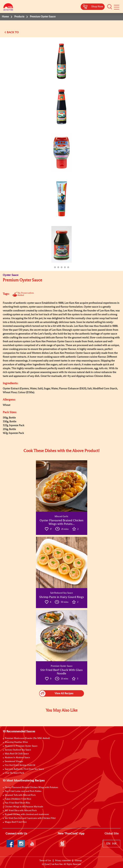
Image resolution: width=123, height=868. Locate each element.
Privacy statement (63, 861)
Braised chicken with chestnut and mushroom (27, 814)
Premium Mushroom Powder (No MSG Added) (27, 738)
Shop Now (97, 7)
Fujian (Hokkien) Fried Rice (18, 799)
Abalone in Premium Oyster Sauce (21, 746)
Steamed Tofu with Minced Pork (20, 795)
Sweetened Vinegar (14, 761)
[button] (110, 7)
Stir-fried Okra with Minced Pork (21, 811)
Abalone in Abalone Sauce (17, 758)
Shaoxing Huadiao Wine (16, 742)
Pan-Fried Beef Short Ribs (17, 803)
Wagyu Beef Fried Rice (16, 822)
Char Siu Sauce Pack (14, 773)
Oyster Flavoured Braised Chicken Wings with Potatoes (31, 788)
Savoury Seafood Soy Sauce (18, 750)
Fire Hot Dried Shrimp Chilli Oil (20, 765)
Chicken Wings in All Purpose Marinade (24, 807)
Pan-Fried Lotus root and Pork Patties (23, 791)
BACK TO (13, 32)
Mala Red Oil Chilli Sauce (17, 754)
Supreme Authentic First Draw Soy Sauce (24, 769)
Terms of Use (45, 861)
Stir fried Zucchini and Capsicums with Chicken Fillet (30, 818)
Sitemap (78, 861)
